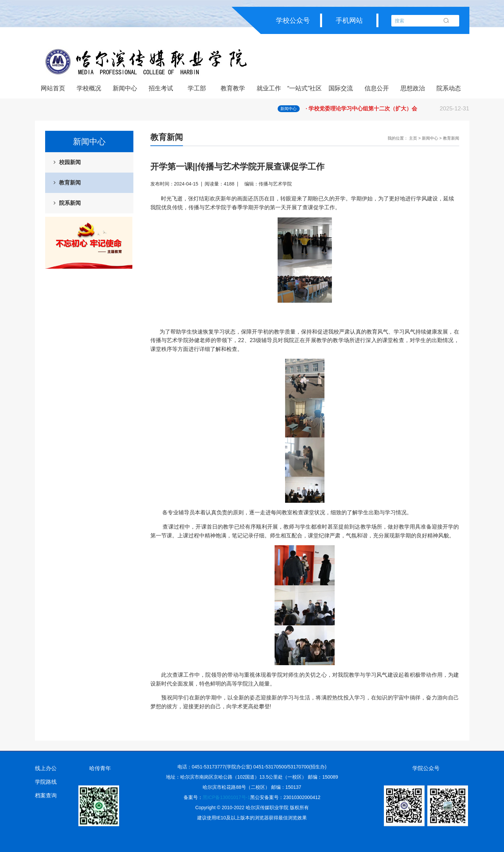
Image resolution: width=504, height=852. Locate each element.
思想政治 (413, 88)
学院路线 (46, 782)
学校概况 (89, 88)
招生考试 (161, 88)
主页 (413, 138)
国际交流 (341, 88)
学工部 (197, 88)
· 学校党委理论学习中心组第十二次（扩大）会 (388, 109)
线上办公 (46, 768)
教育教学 (233, 88)
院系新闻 (70, 203)
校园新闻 (70, 162)
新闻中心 (125, 88)
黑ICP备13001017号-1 (226, 797)
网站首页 (53, 88)
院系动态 (449, 88)
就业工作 (269, 88)
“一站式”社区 (305, 88)
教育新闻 (70, 183)
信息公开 (377, 88)
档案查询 (46, 795)
